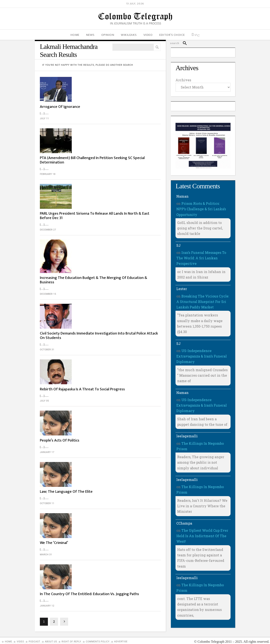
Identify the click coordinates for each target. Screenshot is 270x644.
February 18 (84, 132)
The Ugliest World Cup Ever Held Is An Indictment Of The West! (202, 536)
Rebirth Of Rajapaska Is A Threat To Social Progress (111, 266)
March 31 (82, 381)
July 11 (81, 92)
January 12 (84, 420)
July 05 (81, 280)
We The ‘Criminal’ (90, 369)
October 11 (84, 346)
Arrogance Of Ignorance (97, 80)
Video (20, 638)
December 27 (84, 167)
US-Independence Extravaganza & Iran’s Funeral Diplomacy (202, 356)
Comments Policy (98, 638)
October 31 (84, 245)
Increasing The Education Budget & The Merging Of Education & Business (117, 188)
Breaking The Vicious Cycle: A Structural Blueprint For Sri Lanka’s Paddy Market (203, 302)
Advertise (121, 638)
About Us (51, 638)
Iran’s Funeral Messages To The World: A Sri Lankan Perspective (201, 258)
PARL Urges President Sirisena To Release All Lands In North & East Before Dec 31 (118, 153)
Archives (183, 80)
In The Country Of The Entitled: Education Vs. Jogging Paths (114, 406)
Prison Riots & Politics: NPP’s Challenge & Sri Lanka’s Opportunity (201, 209)
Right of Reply (71, 638)
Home (8, 638)
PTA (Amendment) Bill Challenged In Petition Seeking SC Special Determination (113, 118)
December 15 (84, 202)
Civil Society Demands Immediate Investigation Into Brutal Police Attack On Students (115, 231)
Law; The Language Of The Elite (103, 334)
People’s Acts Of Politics (96, 299)
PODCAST (34, 638)
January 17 (84, 311)
